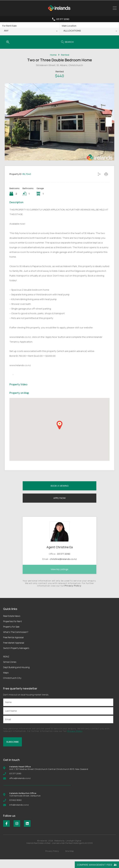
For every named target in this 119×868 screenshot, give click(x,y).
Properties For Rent (13, 630)
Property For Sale (11, 635)
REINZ (6, 665)
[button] (59, 434)
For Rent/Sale (10, 26)
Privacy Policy (73, 594)
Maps (6, 681)
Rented (65, 55)
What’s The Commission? (16, 641)
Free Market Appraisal (14, 651)
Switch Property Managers (16, 657)
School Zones (10, 671)
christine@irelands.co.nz (63, 568)
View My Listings (59, 578)
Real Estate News (12, 625)
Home (53, 55)
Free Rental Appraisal (13, 646)
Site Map (69, 860)
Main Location (69, 26)
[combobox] (30, 31)
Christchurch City (12, 687)
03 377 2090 (63, 19)
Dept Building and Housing (16, 676)
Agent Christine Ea (60, 556)
